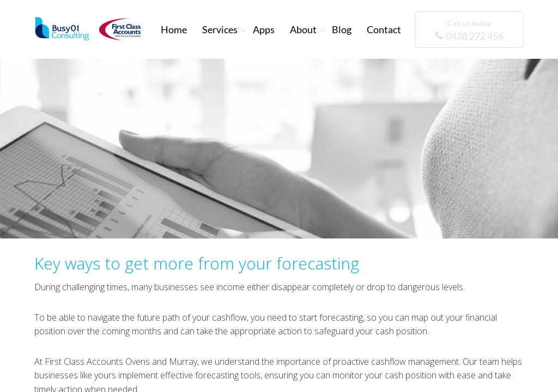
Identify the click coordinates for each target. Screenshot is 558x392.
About (303, 29)
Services (220, 29)
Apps (264, 29)
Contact (384, 29)
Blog (342, 29)
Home (174, 29)
